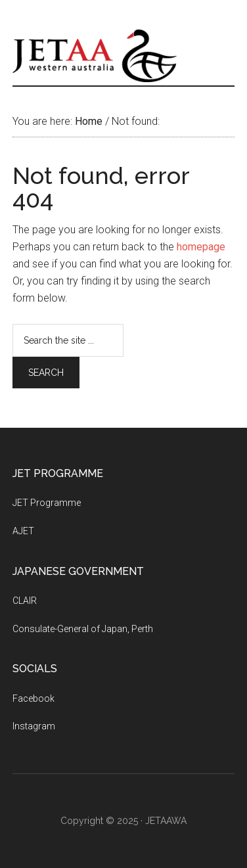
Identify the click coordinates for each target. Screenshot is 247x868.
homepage (201, 247)
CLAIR (25, 601)
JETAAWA (123, 56)
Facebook (34, 698)
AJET (23, 531)
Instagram (34, 726)
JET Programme (47, 503)
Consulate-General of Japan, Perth (83, 629)
